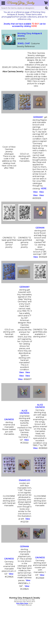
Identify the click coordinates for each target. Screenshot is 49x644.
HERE (44, 189)
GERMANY (38, 117)
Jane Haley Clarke (22, 603)
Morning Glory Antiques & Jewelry (30, 35)
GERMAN (40, 228)
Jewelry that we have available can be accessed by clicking (25, 25)
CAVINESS (9, 419)
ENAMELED (24, 480)
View (35, 192)
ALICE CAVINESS (24, 412)
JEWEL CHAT (24, 44)
